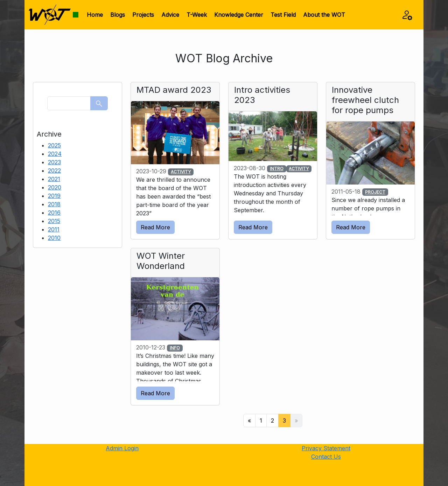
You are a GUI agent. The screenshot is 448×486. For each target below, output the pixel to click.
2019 (54, 196)
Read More (155, 227)
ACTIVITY (181, 172)
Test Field (283, 15)
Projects (143, 15)
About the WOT (324, 15)
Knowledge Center (239, 15)
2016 (54, 213)
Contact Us (326, 457)
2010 (54, 238)
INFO (175, 348)
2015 (54, 221)
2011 (54, 229)
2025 (54, 145)
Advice (170, 15)
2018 (54, 204)
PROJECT (375, 192)
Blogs (118, 15)
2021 (54, 179)
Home (95, 15)
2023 (54, 162)
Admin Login (122, 448)
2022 (54, 171)
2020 (55, 187)
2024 (55, 154)
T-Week (197, 15)
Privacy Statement (326, 448)
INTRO (277, 169)
